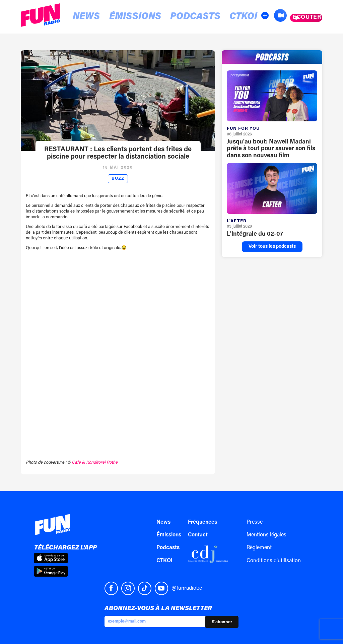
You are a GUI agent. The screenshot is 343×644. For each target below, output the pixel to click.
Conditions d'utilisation (274, 561)
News (79, 17)
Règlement (259, 548)
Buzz (118, 179)
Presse (255, 522)
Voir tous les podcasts (272, 247)
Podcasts (163, 17)
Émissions (116, 17)
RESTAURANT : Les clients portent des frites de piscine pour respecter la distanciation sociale (118, 153)
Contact (198, 535)
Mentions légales (266, 535)
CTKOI (200, 17)
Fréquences (202, 522)
